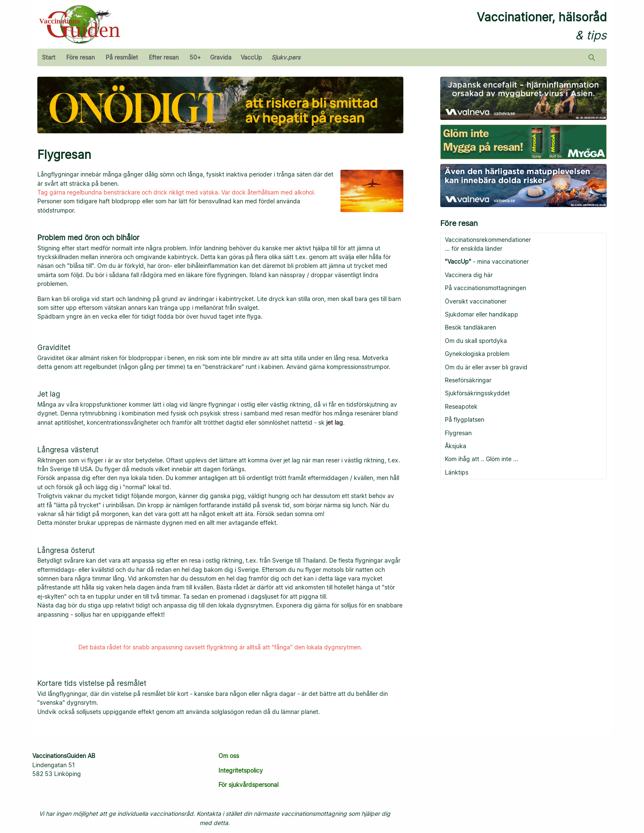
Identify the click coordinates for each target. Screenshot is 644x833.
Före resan (80, 57)
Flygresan (458, 433)
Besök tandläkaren (470, 327)
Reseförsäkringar (468, 380)
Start (49, 57)
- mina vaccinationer (487, 261)
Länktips (457, 472)
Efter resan (164, 57)
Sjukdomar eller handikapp (482, 314)
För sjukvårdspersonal (248, 785)
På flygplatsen (465, 419)
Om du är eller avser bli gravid (486, 367)
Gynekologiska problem (477, 354)
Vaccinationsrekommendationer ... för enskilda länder (488, 244)
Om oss (229, 756)
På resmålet (122, 57)
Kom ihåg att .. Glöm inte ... (482, 459)
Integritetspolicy (241, 770)
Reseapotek (461, 406)
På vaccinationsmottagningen (486, 288)
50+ (195, 57)
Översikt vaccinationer (476, 301)
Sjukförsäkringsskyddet (477, 393)
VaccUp (251, 57)
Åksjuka (456, 446)
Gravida (221, 57)
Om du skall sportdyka (476, 341)
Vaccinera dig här (469, 275)
